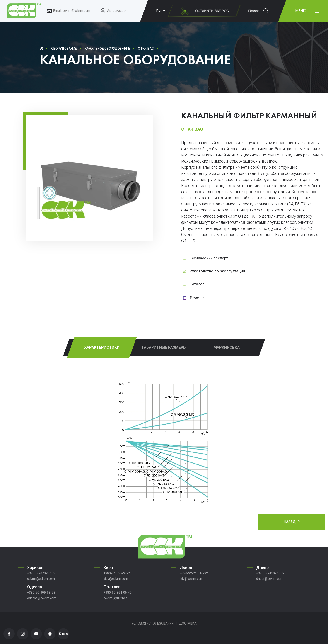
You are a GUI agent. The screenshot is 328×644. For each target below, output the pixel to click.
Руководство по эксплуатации (217, 271)
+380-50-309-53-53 (41, 593)
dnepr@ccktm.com (270, 579)
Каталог (197, 284)
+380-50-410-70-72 (270, 573)
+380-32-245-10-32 (194, 573)
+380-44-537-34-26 (118, 573)
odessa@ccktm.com (42, 598)
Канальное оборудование (107, 49)
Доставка (188, 623)
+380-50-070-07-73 (41, 573)
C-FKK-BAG (146, 49)
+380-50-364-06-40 (118, 593)
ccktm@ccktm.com (41, 579)
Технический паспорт (209, 258)
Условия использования (152, 623)
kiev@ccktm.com (116, 579)
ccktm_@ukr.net (115, 598)
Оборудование (64, 49)
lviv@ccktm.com (192, 579)
